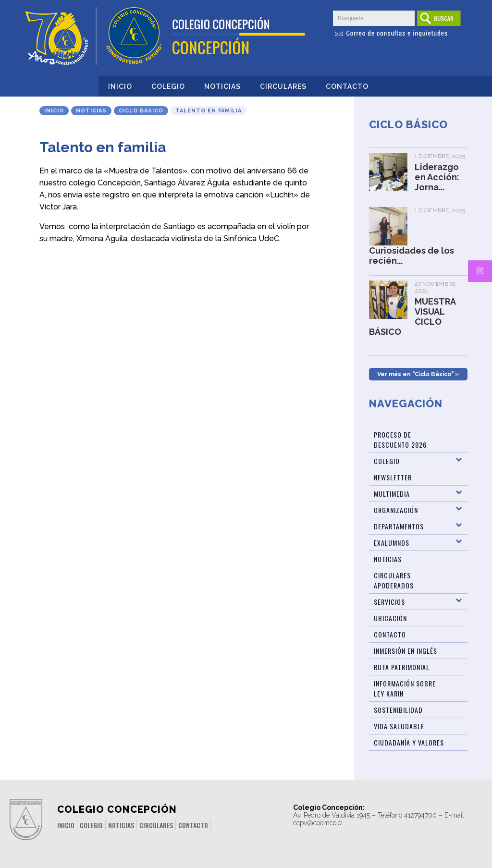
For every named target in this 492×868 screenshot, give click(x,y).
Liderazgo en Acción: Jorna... (437, 177)
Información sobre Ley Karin (405, 688)
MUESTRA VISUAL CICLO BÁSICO (412, 317)
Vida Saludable (399, 726)
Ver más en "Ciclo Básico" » (418, 374)
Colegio (168, 86)
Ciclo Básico (141, 111)
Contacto (347, 86)
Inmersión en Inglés (406, 651)
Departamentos (399, 526)
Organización (396, 510)
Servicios (389, 602)
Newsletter (393, 477)
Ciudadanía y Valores (409, 742)
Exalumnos (392, 543)
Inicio (120, 86)
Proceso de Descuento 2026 (400, 440)
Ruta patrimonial (402, 667)
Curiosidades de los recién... (412, 256)
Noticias (222, 86)
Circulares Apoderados (394, 580)
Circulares (283, 86)
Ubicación (390, 618)
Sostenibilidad (398, 710)
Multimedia (392, 494)
